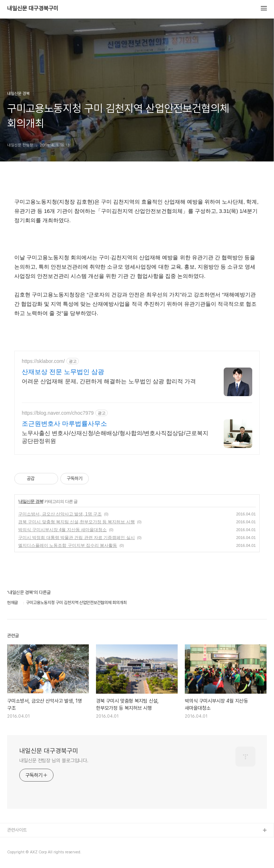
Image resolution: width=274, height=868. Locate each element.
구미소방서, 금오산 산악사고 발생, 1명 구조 (60, 514)
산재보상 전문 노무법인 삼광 (63, 372)
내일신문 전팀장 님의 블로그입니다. (54, 760)
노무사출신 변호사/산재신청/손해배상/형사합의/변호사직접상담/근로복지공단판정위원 (115, 437)
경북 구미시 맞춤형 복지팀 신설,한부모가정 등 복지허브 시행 (77, 522)
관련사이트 (17, 830)
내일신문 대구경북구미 (33, 9)
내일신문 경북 (31, 502)
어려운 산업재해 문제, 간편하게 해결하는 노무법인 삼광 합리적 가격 (109, 381)
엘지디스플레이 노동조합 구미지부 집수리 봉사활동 (68, 545)
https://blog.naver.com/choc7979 (58, 413)
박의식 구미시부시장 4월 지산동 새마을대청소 (62, 530)
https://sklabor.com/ (43, 361)
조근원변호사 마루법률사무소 (64, 424)
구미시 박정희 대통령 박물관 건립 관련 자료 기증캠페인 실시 (77, 538)
